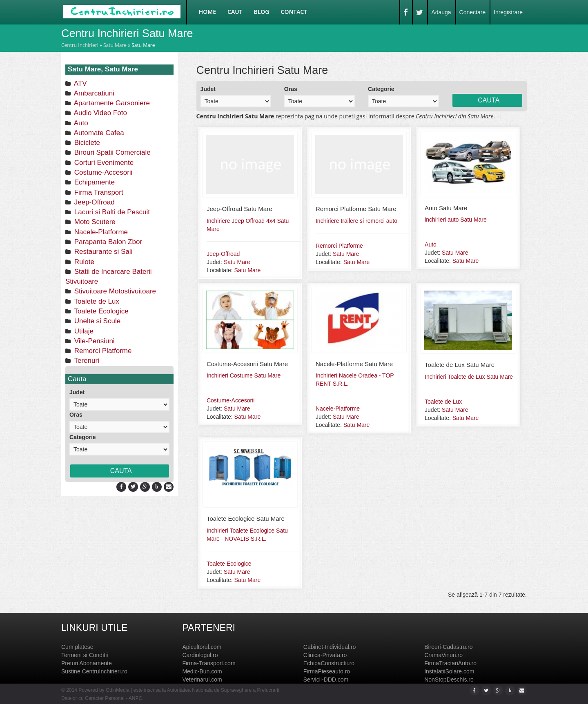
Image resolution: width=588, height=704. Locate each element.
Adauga (441, 12)
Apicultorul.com (202, 647)
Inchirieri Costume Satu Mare (244, 375)
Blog (262, 12)
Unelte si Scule (96, 321)
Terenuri (86, 361)
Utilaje (83, 331)
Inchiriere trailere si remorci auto (356, 221)
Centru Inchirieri (80, 45)
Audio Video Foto (100, 113)
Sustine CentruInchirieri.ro (94, 671)
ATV (80, 83)
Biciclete (86, 143)
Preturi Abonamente (87, 663)
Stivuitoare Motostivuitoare (114, 291)
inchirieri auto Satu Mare (456, 220)
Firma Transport (98, 192)
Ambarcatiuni (93, 93)
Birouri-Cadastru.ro (448, 647)
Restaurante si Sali (102, 252)
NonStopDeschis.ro (449, 680)
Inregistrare (508, 12)
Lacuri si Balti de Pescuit (111, 212)
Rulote (83, 262)
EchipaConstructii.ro (329, 663)
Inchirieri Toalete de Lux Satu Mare (469, 377)
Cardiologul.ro (200, 655)
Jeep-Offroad (94, 202)
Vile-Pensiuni (94, 341)
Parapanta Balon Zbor (107, 242)
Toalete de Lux (96, 301)
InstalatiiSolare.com (449, 671)
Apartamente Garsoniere (111, 103)
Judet (77, 392)
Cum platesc (77, 647)
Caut (235, 12)
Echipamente (94, 182)
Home (207, 12)
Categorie (83, 437)
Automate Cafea (98, 133)
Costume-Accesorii (102, 172)
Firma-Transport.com (209, 663)
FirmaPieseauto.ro (327, 671)
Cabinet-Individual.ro (330, 647)
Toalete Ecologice (100, 311)
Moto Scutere (94, 222)
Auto (80, 123)
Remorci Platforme (102, 351)
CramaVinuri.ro (443, 655)
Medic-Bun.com (202, 671)
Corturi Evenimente (103, 163)
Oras (76, 415)
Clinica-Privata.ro (325, 655)
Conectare (473, 12)
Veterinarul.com (202, 680)
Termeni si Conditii (85, 655)
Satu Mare (115, 45)
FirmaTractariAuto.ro (450, 663)
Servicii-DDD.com (326, 680)
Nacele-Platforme (100, 232)
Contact (294, 12)
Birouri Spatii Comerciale (111, 152)
